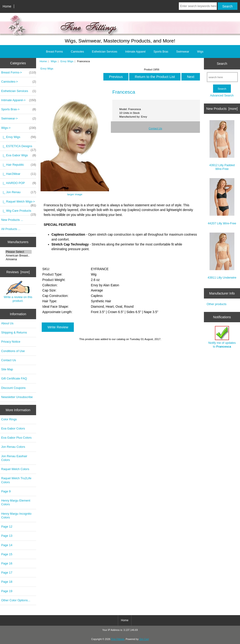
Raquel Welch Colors (15, 469)
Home (7, 6)
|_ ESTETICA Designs (19, 147)
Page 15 (7, 554)
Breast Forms (54, 52)
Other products (217, 304)
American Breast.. (19, 256)
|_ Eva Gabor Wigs (19, 155)
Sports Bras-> (19, 109)
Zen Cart (144, 639)
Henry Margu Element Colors (16, 502)
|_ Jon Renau (19, 192)
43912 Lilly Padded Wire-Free (222, 145)
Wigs (54, 61)
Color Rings (9, 419)
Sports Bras (161, 52)
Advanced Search (222, 95)
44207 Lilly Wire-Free (222, 201)
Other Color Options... (16, 600)
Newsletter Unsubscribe (17, 397)
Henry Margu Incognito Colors (16, 516)
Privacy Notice (11, 342)
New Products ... (12, 220)
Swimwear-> (19, 119)
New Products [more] (222, 109)
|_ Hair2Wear (19, 174)
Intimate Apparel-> (19, 100)
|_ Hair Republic (19, 165)
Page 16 (7, 563)
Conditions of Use (13, 351)
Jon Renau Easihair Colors (14, 458)
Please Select (19, 252)
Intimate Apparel (135, 52)
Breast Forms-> (19, 73)
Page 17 (7, 573)
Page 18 (7, 582)
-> (19, 128)
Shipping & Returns (14, 332)
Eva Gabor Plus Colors (16, 438)
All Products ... (11, 229)
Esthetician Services (105, 52)
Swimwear (183, 52)
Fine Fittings (118, 639)
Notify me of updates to (222, 337)
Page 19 (7, 591)
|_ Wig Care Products (19, 212)
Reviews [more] (18, 272)
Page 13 (7, 536)
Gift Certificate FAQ (14, 378)
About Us (7, 323)
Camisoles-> (19, 82)
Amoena (19, 259)
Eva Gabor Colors (13, 428)
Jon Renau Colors (13, 447)
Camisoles (77, 52)
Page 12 (7, 527)
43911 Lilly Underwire (222, 256)
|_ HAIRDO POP (19, 183)
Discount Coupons (13, 388)
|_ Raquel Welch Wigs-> (19, 203)
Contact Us (9, 360)
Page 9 (6, 491)
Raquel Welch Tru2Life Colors (16, 480)
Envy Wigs (67, 61)
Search (222, 64)
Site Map (7, 369)
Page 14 (7, 545)
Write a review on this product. (18, 292)
